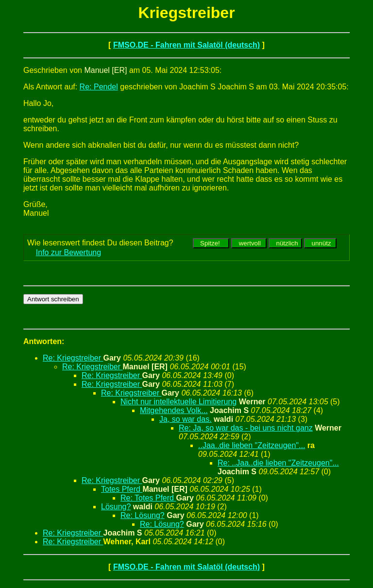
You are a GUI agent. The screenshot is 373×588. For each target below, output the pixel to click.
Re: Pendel (99, 87)
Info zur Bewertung (68, 252)
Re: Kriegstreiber (73, 358)
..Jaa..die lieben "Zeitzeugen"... (252, 445)
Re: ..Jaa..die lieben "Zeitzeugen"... (278, 463)
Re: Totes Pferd (148, 498)
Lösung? (116, 507)
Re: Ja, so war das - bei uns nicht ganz (246, 428)
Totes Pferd (122, 489)
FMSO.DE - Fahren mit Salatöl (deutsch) (186, 45)
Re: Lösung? (143, 515)
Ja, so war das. (186, 419)
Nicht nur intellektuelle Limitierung (178, 402)
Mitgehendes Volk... (174, 410)
